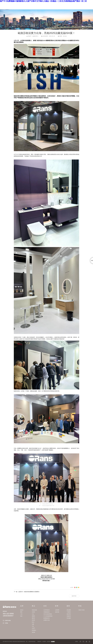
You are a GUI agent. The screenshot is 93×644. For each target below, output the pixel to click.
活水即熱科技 (47, 610)
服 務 (54, 4)
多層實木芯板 (47, 620)
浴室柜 (33, 612)
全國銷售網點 (8, 620)
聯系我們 (49, 642)
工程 (21, 614)
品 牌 (25, 4)
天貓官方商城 (81, 610)
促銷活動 (57, 612)
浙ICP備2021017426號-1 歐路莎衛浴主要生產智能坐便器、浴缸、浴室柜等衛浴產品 (19, 642)
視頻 (21, 616)
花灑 (33, 624)
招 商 (62, 4)
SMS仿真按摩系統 (48, 614)
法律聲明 (44, 642)
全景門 (33, 628)
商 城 (69, 4)
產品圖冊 (69, 610)
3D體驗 (6, 623)
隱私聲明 (39, 642)
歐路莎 (22, 610)
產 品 (32, 4)
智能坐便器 (34, 610)
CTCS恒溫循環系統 (48, 616)
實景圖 (33, 632)
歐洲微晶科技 (47, 618)
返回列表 (74, 596)
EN (76, 4)
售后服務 (69, 618)
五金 (33, 626)
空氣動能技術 (47, 612)
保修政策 (69, 616)
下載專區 (69, 612)
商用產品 (34, 630)
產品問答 (69, 614)
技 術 (40, 4)
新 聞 (47, 4)
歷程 (21, 612)
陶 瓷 (33, 622)
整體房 (33, 616)
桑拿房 (33, 618)
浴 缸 (33, 614)
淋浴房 (33, 620)
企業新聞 (57, 610)
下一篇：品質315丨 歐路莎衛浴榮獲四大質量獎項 (27, 592)
